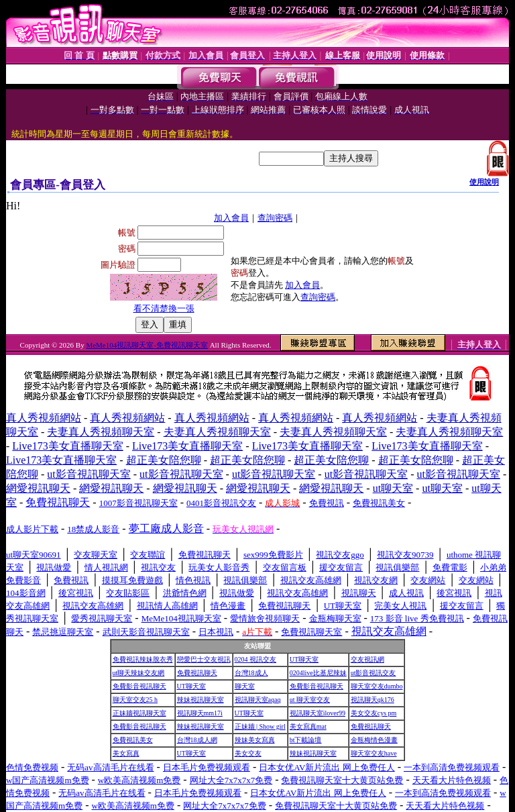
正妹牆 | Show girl (260, 726)
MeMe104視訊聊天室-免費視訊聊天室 (147, 345)
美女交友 (248, 753)
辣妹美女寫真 (255, 740)
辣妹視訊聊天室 (201, 700)
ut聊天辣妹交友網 (139, 673)
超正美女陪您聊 (164, 460)
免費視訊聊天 (197, 673)
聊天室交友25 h (135, 700)
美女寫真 (126, 753)
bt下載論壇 (306, 740)
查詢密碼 (275, 218)
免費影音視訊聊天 (139, 686)
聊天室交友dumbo (377, 686)
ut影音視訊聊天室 (89, 474)
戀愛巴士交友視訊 (204, 659)
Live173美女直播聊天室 (67, 446)
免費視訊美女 (133, 740)
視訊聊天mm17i (200, 713)
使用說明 (484, 182)
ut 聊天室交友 (310, 700)
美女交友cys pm (374, 713)
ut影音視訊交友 (374, 673)
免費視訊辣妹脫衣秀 (143, 659)
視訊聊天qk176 (373, 700)
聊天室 (245, 686)
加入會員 (231, 218)
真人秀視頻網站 (44, 418)
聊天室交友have (374, 753)
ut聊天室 (393, 488)
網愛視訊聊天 (38, 488)
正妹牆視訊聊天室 (139, 713)
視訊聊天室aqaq (258, 700)
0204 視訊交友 (256, 659)
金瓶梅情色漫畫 (374, 740)
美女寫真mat (308, 726)
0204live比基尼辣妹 (318, 673)
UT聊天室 (304, 659)
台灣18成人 (251, 673)
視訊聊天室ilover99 (318, 713)
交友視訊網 (367, 659)
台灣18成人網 (197, 740)
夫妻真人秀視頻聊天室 (101, 432)
